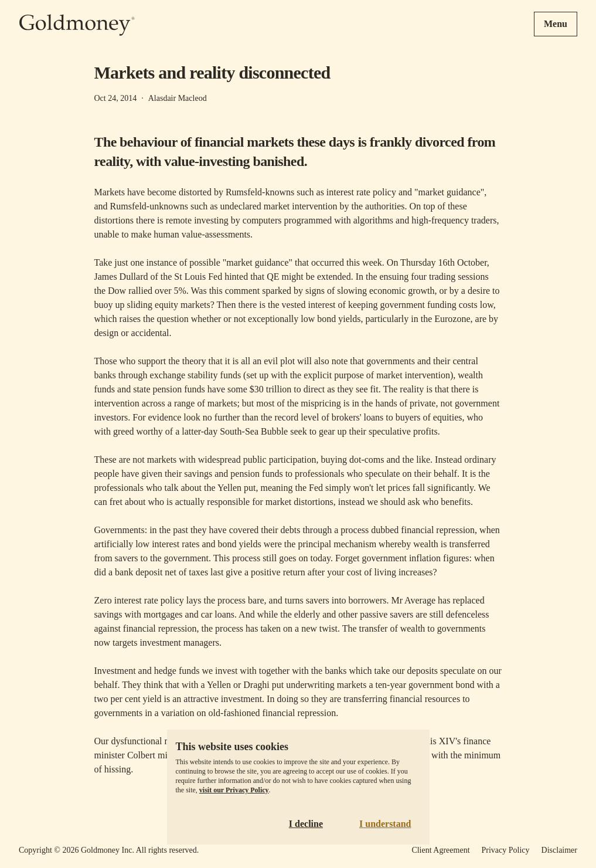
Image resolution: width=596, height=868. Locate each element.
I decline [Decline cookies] (306, 824)
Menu (556, 24)
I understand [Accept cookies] (385, 824)
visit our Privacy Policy (234, 790)
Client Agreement (440, 850)
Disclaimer (559, 850)
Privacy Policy (506, 850)
